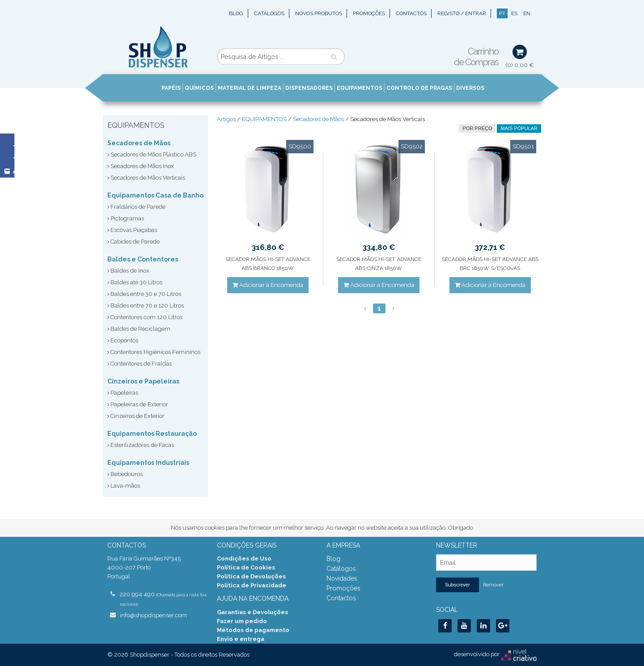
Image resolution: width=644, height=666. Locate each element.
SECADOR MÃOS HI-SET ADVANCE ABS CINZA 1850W (379, 264)
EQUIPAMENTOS (264, 119)
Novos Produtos (319, 13)
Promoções (369, 13)
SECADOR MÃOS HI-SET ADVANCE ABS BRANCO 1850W (268, 264)
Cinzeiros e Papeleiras (143, 381)
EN (527, 13)
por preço (477, 128)
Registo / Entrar (462, 13)
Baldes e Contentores (143, 259)
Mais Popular (519, 128)
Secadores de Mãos (139, 143)
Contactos (411, 13)
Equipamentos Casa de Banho (155, 195)
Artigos (226, 119)
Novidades (342, 578)
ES (514, 13)
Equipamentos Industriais (148, 463)
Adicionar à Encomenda (268, 285)
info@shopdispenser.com (153, 615)
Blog (236, 13)
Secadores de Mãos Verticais (388, 119)
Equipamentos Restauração (152, 434)
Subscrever (458, 585)
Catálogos (269, 13)
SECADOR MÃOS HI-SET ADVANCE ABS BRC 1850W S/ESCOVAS (490, 264)
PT (502, 13)
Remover (493, 585)
